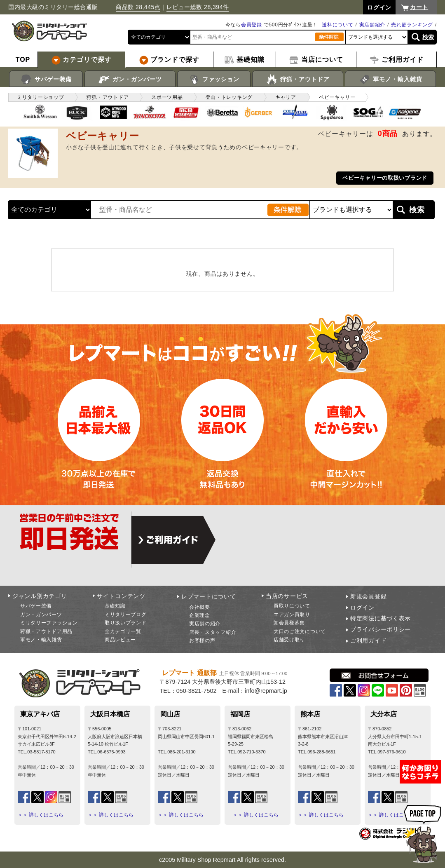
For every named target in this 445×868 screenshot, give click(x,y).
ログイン (362, 608)
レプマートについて (208, 596)
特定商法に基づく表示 (381, 618)
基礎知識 (115, 606)
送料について (337, 25)
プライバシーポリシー (381, 629)
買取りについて (292, 606)
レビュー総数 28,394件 (198, 7)
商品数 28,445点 (138, 7)
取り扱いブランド (126, 623)
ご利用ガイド (368, 640)
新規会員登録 (368, 596)
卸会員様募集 (289, 623)
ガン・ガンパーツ (130, 80)
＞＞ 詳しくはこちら (41, 815)
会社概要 (200, 607)
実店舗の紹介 (205, 624)
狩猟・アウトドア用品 (46, 631)
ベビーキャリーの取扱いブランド (385, 178)
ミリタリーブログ (126, 615)
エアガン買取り (292, 615)
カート (419, 7)
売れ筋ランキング (412, 25)
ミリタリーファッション (49, 623)
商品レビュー (120, 640)
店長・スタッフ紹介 (213, 632)
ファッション (214, 80)
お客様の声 (202, 640)
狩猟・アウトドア (298, 80)
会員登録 (252, 25)
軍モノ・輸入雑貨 (390, 80)
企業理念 (200, 615)
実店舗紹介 (372, 25)
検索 (428, 37)
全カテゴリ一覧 (123, 631)
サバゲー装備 (46, 80)
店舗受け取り (289, 640)
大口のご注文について (300, 631)
